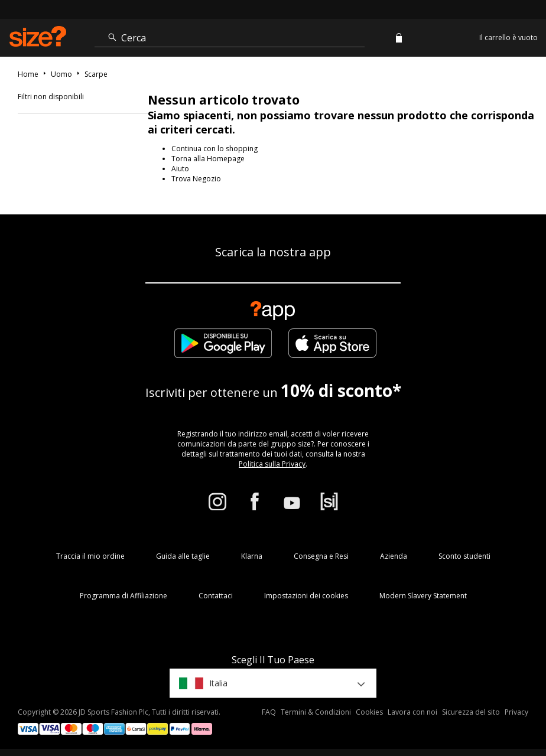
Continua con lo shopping (214, 149)
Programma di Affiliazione (123, 596)
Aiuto (180, 169)
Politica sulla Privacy (272, 464)
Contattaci (216, 596)
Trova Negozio (196, 179)
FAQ (269, 712)
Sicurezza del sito (471, 712)
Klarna (252, 556)
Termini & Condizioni (316, 712)
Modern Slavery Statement (423, 596)
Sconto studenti (464, 556)
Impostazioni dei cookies (306, 596)
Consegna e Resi (321, 556)
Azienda (394, 556)
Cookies (369, 712)
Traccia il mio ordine (90, 556)
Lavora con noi (412, 712)
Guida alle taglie (183, 556)
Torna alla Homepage (208, 159)
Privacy (516, 712)
